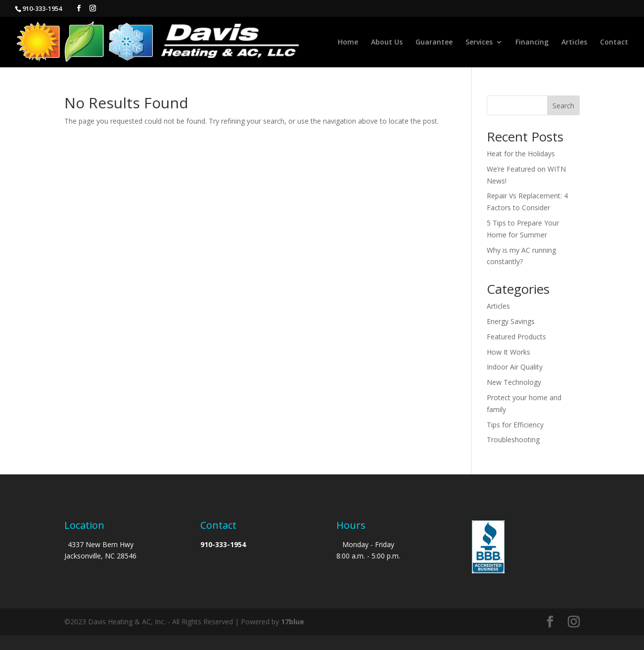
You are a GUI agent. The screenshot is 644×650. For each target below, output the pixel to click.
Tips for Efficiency (515, 425)
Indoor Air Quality (515, 367)
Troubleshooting (513, 440)
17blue (293, 622)
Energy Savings (511, 321)
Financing (532, 43)
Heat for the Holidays (521, 154)
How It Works (508, 352)
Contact (614, 43)
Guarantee (434, 43)
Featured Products (516, 337)
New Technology (514, 382)
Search (563, 106)
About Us (387, 43)
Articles (574, 43)
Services (479, 43)
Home (348, 43)
